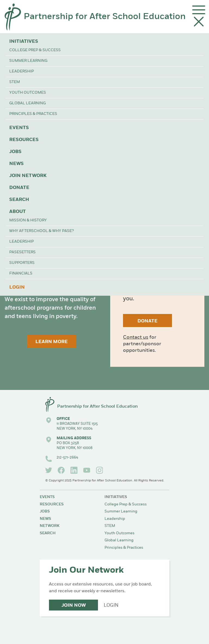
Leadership (21, 71)
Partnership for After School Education (105, 17)
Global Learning (27, 103)
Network (50, 526)
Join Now (74, 605)
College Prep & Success (35, 50)
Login (17, 287)
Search (19, 200)
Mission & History (28, 220)
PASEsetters (22, 252)
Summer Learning (28, 61)
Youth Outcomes (28, 93)
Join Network (28, 176)
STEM (15, 82)
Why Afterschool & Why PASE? (42, 231)
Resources (24, 140)
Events (19, 128)
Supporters (22, 263)
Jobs (15, 152)
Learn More (52, 342)
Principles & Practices (33, 114)
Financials (21, 274)
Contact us (136, 338)
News (16, 164)
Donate (19, 188)
